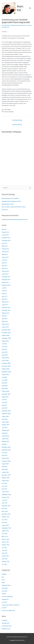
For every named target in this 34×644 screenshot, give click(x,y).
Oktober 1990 (5, 562)
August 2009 (5, 341)
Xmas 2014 (5, 210)
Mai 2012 (4, 263)
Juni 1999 (4, 486)
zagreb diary (5, 599)
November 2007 (6, 394)
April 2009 (5, 352)
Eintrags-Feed (6, 623)
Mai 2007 (4, 405)
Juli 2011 (4, 288)
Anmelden (5, 620)
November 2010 (6, 310)
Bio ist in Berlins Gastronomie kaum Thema (14, 207)
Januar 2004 (5, 439)
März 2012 (5, 268)
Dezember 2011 (6, 277)
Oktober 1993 (5, 545)
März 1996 (5, 511)
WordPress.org (6, 629)
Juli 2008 (4, 377)
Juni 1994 (4, 534)
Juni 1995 (4, 520)
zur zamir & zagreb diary (8, 610)
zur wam (29, 25)
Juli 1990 (4, 564)
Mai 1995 (4, 522)
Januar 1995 (5, 525)
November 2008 (6, 366)
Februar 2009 (5, 358)
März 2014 (5, 246)
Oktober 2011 (5, 282)
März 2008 (5, 388)
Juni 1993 (4, 550)
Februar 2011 (5, 302)
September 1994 (6, 528)
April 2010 (5, 319)
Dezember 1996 (6, 506)
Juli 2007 (4, 400)
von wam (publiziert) (7, 596)
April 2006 (5, 419)
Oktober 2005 (5, 425)
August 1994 (5, 531)
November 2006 (6, 411)
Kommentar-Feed (7, 626)
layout (3, 583)
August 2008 (5, 374)
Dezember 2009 (6, 330)
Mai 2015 (4, 229)
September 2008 (6, 372)
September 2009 (6, 338)
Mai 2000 (4, 467)
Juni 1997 (4, 500)
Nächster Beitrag (17, 125)
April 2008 (5, 386)
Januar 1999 (5, 492)
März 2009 (5, 355)
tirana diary (5, 588)
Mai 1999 (4, 489)
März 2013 (5, 254)
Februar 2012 (5, 271)
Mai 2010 (4, 316)
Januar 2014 (5, 252)
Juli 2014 (4, 243)
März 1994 (5, 536)
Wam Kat (20, 8)
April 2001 (5, 455)
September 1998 (6, 495)
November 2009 (6, 333)
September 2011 (6, 285)
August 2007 (5, 397)
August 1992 (5, 556)
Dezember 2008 (6, 363)
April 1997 (5, 503)
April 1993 (5, 553)
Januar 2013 (5, 257)
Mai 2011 (4, 294)
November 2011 (6, 280)
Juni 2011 (4, 291)
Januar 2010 (5, 327)
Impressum (24, 637)
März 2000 (5, 469)
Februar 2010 (5, 324)
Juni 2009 (4, 347)
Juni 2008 (4, 380)
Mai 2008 (4, 383)
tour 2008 (4, 591)
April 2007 (5, 408)
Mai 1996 (4, 508)
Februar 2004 (5, 436)
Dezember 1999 (6, 475)
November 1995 (6, 514)
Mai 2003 (4, 444)
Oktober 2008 (5, 369)
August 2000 (5, 464)
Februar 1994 (5, 539)
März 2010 (5, 321)
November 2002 (6, 447)
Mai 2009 (4, 349)
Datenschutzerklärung (13, 637)
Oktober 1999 (5, 478)
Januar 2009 (5, 361)
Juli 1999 (4, 483)
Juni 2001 (4, 453)
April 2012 (5, 266)
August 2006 (5, 416)
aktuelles (4, 574)
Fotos (3, 580)
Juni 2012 (4, 260)
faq (3, 577)
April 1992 (5, 559)
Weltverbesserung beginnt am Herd (11, 201)
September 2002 (6, 450)
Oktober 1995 (5, 517)
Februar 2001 (5, 458)
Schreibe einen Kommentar (18, 25)
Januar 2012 (5, 274)
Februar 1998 (5, 497)
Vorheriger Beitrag (17, 120)
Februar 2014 (5, 249)
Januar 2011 (5, 305)
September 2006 (6, 414)
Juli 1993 (4, 548)
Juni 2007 (4, 402)
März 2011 (5, 299)
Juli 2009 (4, 344)
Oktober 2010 (5, 313)
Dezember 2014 (6, 238)
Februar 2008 (5, 391)
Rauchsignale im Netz (8, 204)
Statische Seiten (6, 585)
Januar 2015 (5, 235)
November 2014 (6, 240)
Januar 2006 (5, 422)
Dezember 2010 (6, 307)
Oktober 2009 (5, 335)
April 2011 (5, 296)
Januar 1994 (5, 542)
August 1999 (5, 481)
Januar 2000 (5, 472)
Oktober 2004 (5, 430)
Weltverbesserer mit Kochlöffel (10, 198)
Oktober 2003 (5, 441)
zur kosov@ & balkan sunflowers (11, 605)
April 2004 (5, 433)
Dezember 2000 (6, 461)
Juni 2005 (4, 427)
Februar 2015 (5, 232)
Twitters (4, 594)
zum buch (4, 602)
